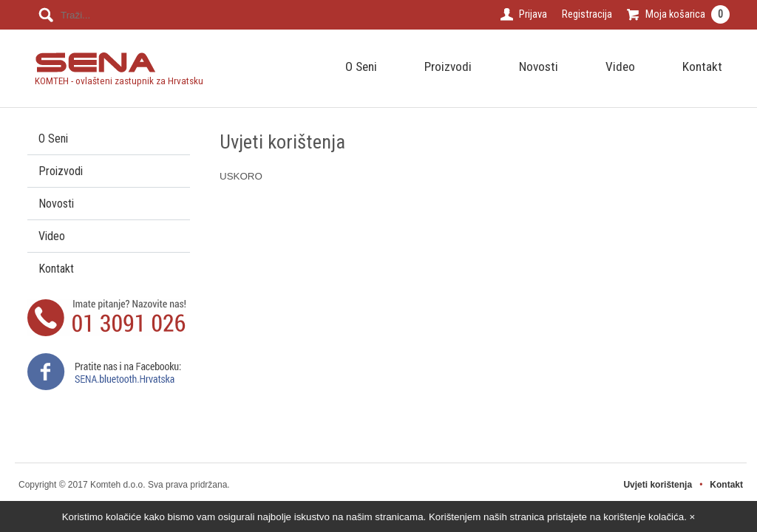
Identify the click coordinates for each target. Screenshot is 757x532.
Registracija (587, 14)
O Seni (361, 66)
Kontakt (702, 66)
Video (620, 66)
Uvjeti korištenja (658, 485)
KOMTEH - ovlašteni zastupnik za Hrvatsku (119, 75)
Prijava (533, 14)
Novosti (539, 66)
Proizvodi (448, 66)
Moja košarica (688, 14)
